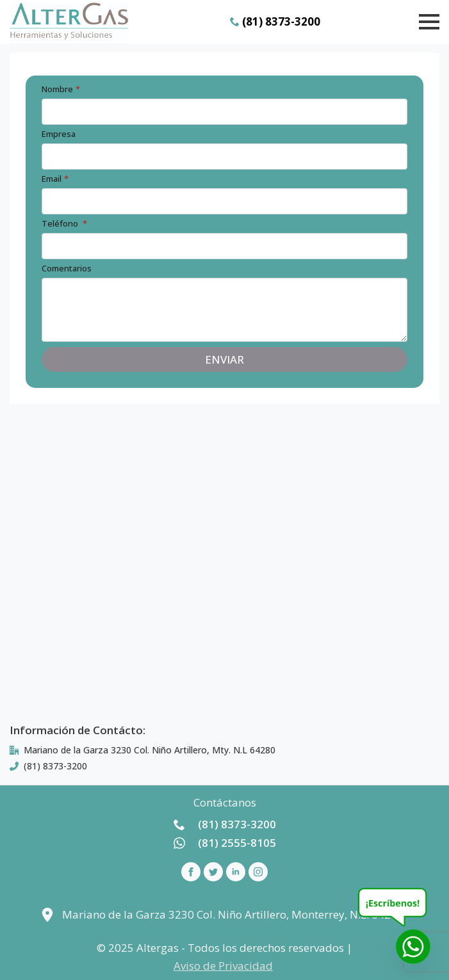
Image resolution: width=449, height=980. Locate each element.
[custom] (213, 872)
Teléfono (64, 224)
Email (55, 179)
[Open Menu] (429, 22)
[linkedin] (236, 872)
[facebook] (191, 872)
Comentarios (67, 269)
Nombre (61, 89)
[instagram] (258, 872)
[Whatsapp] (413, 947)
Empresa (59, 134)
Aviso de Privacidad (223, 966)
